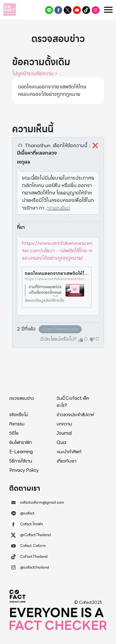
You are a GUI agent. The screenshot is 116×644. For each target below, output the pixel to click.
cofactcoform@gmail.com (42, 502)
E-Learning (21, 452)
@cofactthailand (95, 10)
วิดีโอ (14, 433)
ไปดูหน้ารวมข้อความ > (35, 74)
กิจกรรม (17, 424)
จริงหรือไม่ (19, 415)
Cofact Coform (77, 10)
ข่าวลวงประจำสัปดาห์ (75, 415)
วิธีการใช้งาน (21, 461)
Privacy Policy (24, 470)
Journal (64, 433)
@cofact (49, 10)
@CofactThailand (68, 10)
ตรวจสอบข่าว (22, 398)
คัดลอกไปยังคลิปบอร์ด (60, 329)
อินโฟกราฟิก (21, 442)
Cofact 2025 (18, 596)
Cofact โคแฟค (58, 10)
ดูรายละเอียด (58, 208)
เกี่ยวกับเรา (67, 461)
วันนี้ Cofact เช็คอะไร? (73, 402)
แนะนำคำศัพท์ (69, 452)
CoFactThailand (86, 10)
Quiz (62, 442)
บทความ (64, 424)
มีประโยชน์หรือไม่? (58, 339)
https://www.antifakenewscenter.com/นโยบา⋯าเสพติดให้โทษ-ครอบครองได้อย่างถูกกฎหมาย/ (57, 251)
